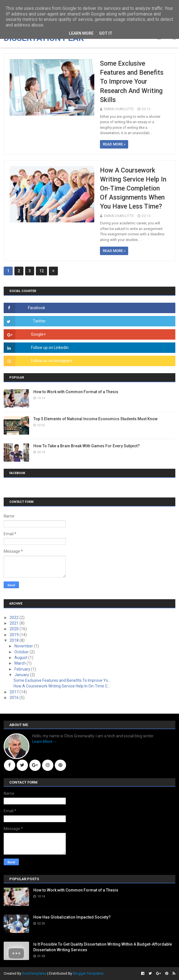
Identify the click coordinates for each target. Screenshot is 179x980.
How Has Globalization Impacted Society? (72, 917)
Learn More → (45, 742)
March (20, 663)
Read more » (114, 144)
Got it (106, 33)
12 (42, 271)
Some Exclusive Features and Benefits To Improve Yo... (62, 680)
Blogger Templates (88, 973)
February (23, 669)
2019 (15, 635)
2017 (15, 692)
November (24, 646)
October (22, 652)
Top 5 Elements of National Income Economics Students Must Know (95, 419)
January (22, 675)
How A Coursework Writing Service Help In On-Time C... (62, 686)
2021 (15, 623)
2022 (15, 618)
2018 (15, 640)
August (21, 658)
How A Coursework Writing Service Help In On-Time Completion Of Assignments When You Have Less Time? (133, 189)
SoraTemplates (34, 973)
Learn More (81, 33)
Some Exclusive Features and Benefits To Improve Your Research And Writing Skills (132, 82)
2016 (15, 698)
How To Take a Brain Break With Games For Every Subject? (87, 446)
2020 (15, 629)
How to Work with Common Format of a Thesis (76, 392)
